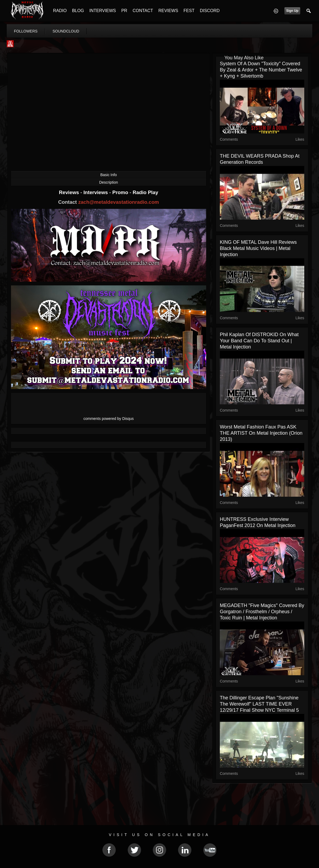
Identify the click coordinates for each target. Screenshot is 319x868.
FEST (189, 11)
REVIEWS (168, 11)
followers (26, 31)
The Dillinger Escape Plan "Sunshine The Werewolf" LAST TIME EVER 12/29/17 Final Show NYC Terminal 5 (259, 704)
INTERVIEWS (103, 11)
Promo (121, 192)
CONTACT (143, 11)
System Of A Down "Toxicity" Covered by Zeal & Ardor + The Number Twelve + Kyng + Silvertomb (261, 70)
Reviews (70, 192)
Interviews (96, 192)
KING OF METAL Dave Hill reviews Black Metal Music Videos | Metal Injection (258, 248)
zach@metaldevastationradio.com (119, 202)
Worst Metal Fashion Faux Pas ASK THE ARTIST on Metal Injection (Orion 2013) (261, 433)
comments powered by (109, 419)
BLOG (78, 11)
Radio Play (145, 192)
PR (124, 11)
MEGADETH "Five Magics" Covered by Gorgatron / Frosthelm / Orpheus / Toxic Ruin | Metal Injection (262, 612)
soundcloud (66, 31)
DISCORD (210, 11)
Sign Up (292, 11)
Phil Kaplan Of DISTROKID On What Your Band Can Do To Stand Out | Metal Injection (259, 341)
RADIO (60, 11)
